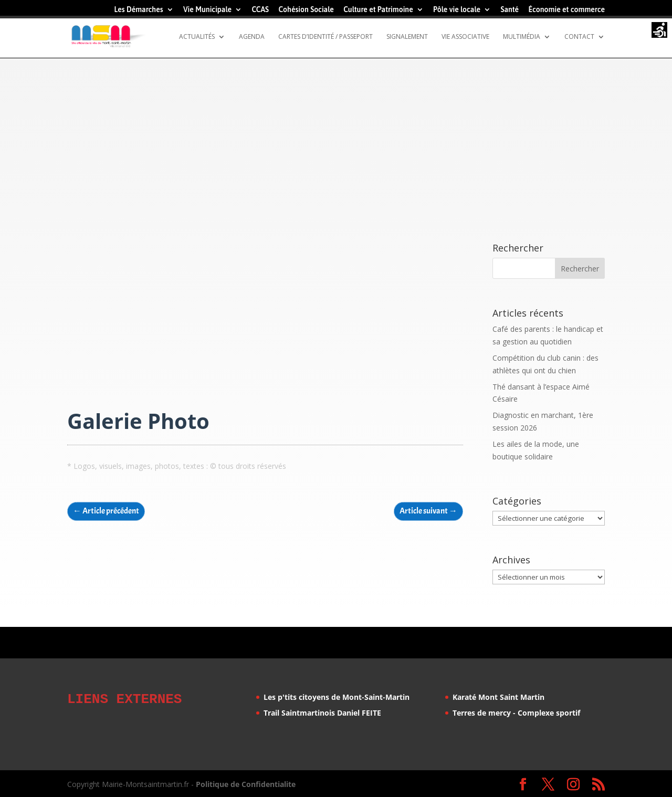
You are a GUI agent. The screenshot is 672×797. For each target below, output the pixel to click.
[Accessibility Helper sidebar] (659, 31)
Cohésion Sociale (306, 10)
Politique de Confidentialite (246, 783)
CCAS (260, 10)
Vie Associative (465, 37)
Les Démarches (138, 10)
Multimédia (522, 37)
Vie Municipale (207, 10)
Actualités (197, 37)
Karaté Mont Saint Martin (498, 697)
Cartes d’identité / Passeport (325, 37)
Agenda (252, 37)
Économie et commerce (566, 10)
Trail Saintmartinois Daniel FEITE (322, 713)
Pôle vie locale (457, 10)
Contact (579, 37)
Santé (510, 10)
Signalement (407, 37)
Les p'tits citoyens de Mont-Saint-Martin (337, 697)
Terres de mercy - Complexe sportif (516, 713)
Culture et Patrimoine (378, 10)
